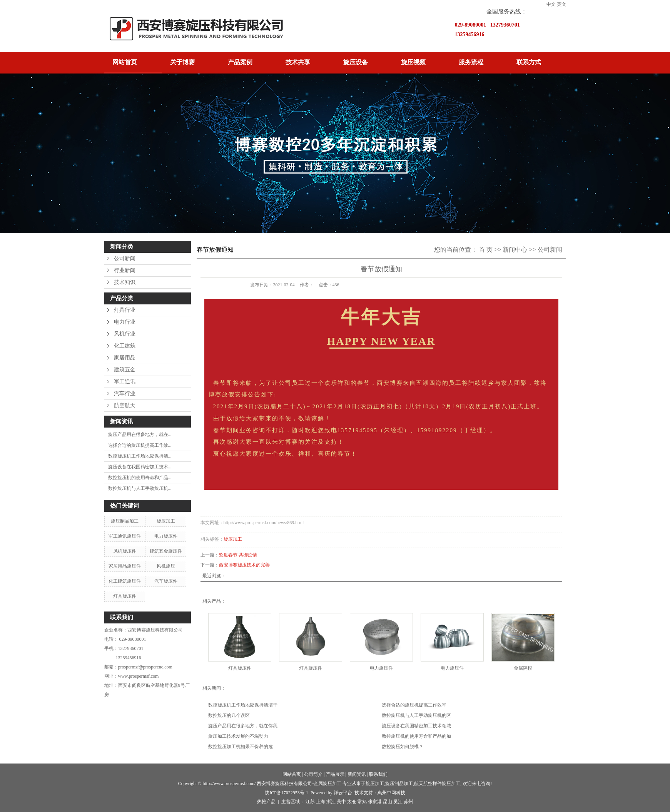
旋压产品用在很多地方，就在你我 (243, 726)
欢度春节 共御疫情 (238, 555)
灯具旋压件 (125, 596)
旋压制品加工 (125, 521)
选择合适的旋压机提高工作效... (140, 445)
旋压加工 (166, 521)
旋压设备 (356, 62)
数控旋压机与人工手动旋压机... (140, 488)
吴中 (341, 802)
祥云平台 (343, 793)
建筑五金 (125, 370)
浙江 (331, 802)
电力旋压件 (166, 536)
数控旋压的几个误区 (229, 715)
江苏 (310, 802)
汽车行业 (125, 393)
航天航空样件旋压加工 (437, 784)
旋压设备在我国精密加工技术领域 (416, 726)
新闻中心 (515, 250)
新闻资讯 (357, 774)
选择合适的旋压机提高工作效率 (414, 705)
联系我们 (378, 774)
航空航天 (125, 405)
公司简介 (313, 774)
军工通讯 (125, 382)
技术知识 (125, 282)
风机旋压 (166, 566)
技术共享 (298, 62)
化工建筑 (125, 346)
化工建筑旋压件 (125, 581)
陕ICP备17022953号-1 (287, 793)
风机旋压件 (125, 551)
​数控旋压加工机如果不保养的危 (241, 747)
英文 (561, 4)
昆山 (388, 802)
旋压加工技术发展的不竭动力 (238, 736)
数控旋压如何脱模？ (403, 747)
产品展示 (335, 774)
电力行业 (125, 322)
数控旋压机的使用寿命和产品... (140, 478)
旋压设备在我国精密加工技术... (140, 467)
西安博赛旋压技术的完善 (244, 565)
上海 (321, 802)
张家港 (375, 802)
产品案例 (240, 62)
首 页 (486, 250)
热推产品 (266, 802)
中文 (551, 4)
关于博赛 (182, 62)
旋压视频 (413, 62)
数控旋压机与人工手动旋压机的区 (416, 715)
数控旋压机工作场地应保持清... (140, 456)
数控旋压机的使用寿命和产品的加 (416, 736)
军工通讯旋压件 (125, 536)
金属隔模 (523, 668)
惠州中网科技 (391, 793)
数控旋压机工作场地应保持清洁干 (243, 705)
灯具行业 (125, 310)
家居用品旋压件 (125, 566)
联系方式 (529, 62)
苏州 (408, 802)
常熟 (362, 802)
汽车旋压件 (166, 581)
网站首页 (125, 62)
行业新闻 (125, 270)
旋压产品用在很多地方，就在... (140, 434)
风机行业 (125, 334)
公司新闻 (125, 258)
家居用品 (125, 358)
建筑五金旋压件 (166, 551)
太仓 (352, 802)
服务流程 (471, 62)
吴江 (398, 802)
